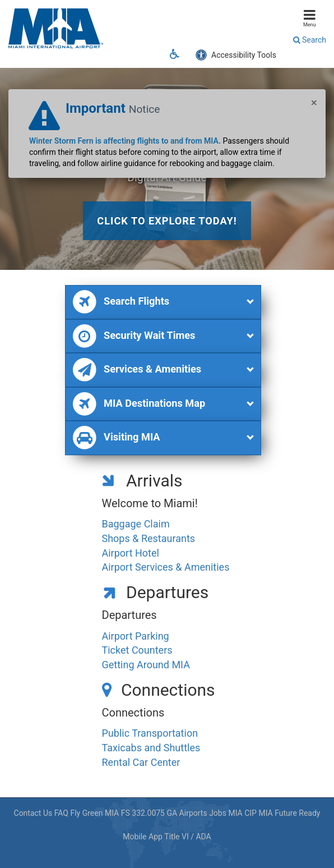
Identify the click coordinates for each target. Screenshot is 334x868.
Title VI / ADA (187, 837)
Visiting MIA (116, 438)
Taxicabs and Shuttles (151, 748)
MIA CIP (242, 813)
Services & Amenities (136, 370)
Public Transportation (150, 733)
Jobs (218, 813)
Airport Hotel (131, 553)
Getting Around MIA (146, 665)
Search (310, 40)
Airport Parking (136, 636)
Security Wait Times (133, 336)
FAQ (61, 813)
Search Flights (120, 302)
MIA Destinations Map (138, 404)
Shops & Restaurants (149, 538)
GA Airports (187, 813)
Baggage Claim (136, 524)
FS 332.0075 (143, 813)
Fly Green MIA (94, 813)
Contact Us (33, 813)
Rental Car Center (141, 762)
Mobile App (143, 837)
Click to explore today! (167, 221)
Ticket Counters (137, 650)
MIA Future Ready (289, 813)
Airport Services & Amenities (166, 567)
